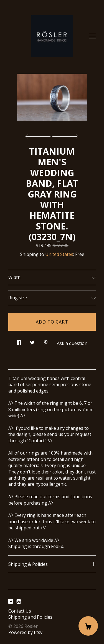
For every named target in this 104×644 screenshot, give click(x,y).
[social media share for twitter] (32, 341)
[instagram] (19, 601)
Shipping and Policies (30, 617)
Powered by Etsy (25, 632)
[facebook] (11, 601)
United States (59, 254)
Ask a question (72, 343)
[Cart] (88, 626)
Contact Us (20, 611)
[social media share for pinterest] (46, 341)
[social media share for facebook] (19, 341)
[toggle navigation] (92, 36)
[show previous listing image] (39, 135)
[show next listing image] (65, 135)
